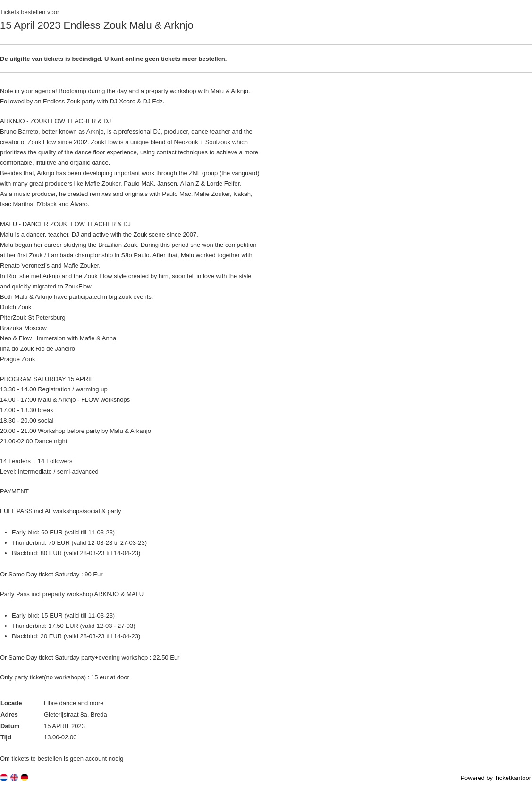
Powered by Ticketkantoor (496, 778)
